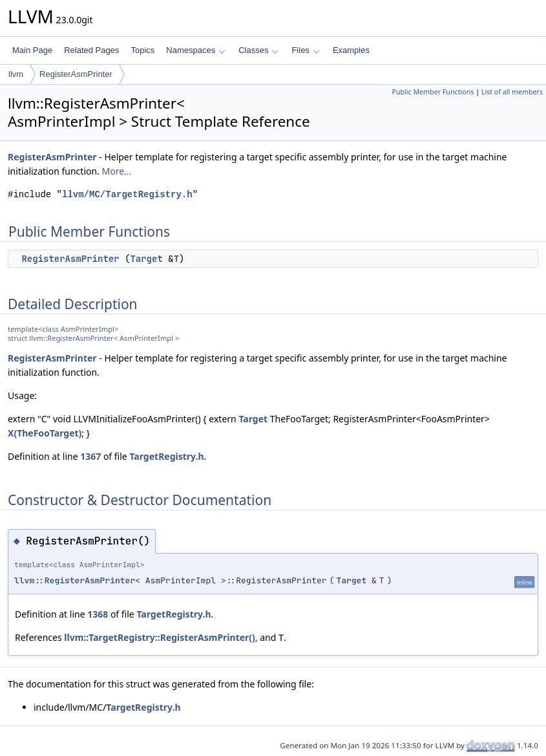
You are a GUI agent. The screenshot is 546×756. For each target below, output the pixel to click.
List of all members (512, 92)
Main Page (32, 50)
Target (146, 259)
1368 (98, 614)
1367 (90, 456)
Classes (258, 50)
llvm (16, 74)
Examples (351, 50)
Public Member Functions (433, 92)
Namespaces (195, 50)
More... (117, 171)
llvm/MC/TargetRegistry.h (127, 194)
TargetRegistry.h (166, 456)
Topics (142, 50)
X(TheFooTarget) (45, 433)
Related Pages (91, 50)
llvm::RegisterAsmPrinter (75, 580)
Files (305, 50)
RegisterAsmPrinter (76, 74)
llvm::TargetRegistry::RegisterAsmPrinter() (159, 637)
